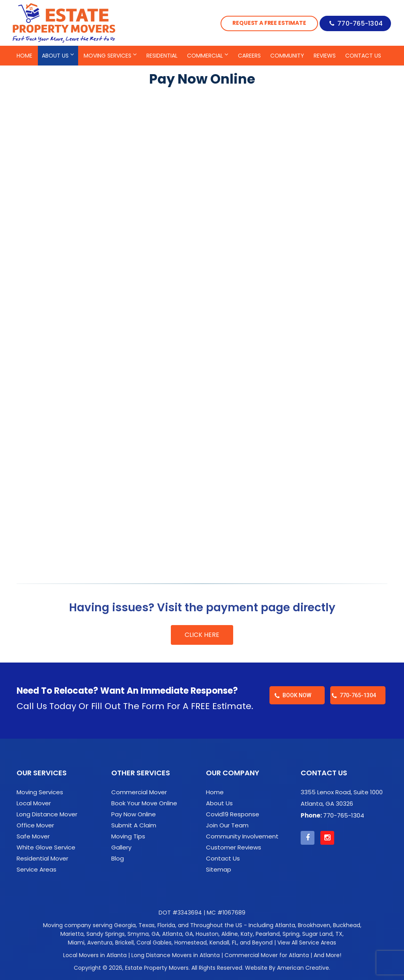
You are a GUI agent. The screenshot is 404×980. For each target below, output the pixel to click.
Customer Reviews (234, 847)
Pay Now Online (134, 814)
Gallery (121, 847)
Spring (291, 934)
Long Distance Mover (47, 814)
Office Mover (35, 825)
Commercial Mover (139, 792)
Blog (118, 859)
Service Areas (36, 870)
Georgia (125, 925)
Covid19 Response (233, 814)
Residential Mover (42, 859)
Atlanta (285, 925)
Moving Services (40, 792)
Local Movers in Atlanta (95, 955)
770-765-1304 (359, 23)
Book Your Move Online (144, 803)
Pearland (268, 934)
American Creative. (304, 968)
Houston (207, 934)
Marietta (72, 934)
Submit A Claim (134, 825)
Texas (147, 925)
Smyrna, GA (143, 934)
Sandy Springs (106, 934)
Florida (166, 925)
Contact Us (223, 859)
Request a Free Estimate (265, 23)
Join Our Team (227, 825)
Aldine (230, 934)
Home (215, 792)
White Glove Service (46, 847)
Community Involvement (242, 836)
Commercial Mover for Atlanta (267, 955)
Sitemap (219, 870)
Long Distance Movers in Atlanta (176, 955)
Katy (247, 934)
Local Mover (34, 803)
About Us (219, 803)
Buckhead (347, 925)
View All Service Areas (307, 943)
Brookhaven (314, 925)
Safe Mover (33, 836)
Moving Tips (128, 836)
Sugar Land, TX (322, 934)
